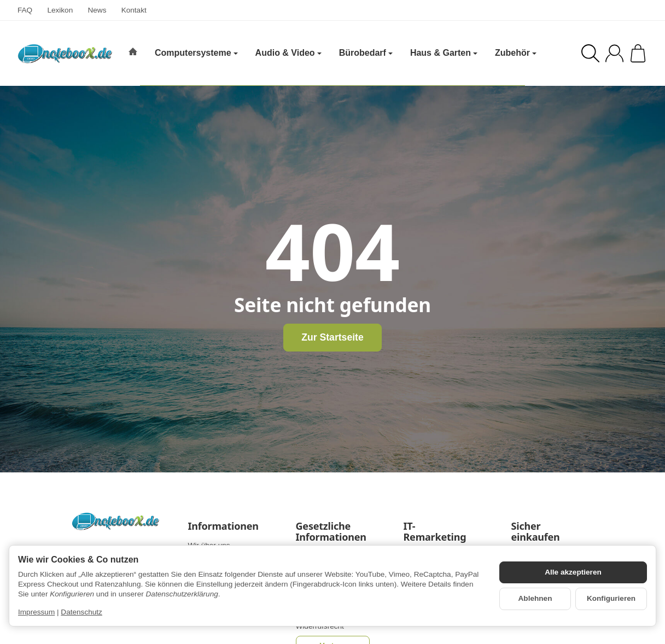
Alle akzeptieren (573, 572)
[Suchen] (590, 53)
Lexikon (60, 10)
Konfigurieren (611, 598)
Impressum (36, 612)
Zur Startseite (332, 337)
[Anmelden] (614, 53)
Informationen (223, 526)
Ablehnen (535, 598)
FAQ (25, 10)
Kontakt (134, 10)
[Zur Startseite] (65, 54)
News (97, 10)
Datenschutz (81, 612)
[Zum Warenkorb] (638, 53)
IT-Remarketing (435, 532)
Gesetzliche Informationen (331, 532)
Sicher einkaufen (536, 532)
